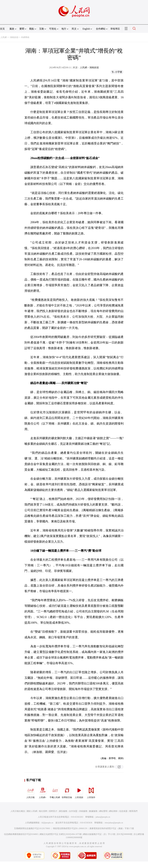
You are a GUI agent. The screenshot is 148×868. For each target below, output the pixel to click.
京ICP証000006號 (124, 834)
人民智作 (91, 792)
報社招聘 (43, 811)
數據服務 (93, 811)
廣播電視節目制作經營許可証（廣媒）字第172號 (112, 828)
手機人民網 (55, 792)
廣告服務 (63, 811)
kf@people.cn (47, 823)
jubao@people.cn (103, 817)
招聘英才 (53, 811)
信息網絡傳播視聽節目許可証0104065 (21, 834)
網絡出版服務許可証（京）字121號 (99, 834)
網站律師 (113, 811)
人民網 (4, 37)
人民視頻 (79, 792)
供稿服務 (83, 811)
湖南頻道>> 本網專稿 (20, 37)
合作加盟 (73, 811)
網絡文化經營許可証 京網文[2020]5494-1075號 (61, 834)
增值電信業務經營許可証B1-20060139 (70, 828)
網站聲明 (103, 811)
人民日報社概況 (18, 811)
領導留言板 (67, 792)
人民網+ (43, 792)
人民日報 (30, 792)
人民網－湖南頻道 (89, 67)
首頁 (2, 29)
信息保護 (123, 811)
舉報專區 (115, 29)
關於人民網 (32, 811)
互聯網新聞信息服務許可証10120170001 (32, 828)
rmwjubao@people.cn (114, 823)
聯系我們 (133, 811)
